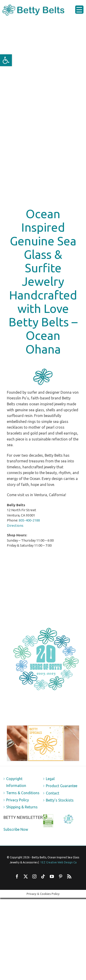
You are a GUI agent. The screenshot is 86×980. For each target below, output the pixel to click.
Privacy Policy (18, 800)
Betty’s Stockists (60, 800)
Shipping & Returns (22, 807)
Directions (15, 525)
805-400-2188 (29, 520)
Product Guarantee (62, 786)
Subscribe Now (16, 829)
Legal (50, 779)
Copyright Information (16, 782)
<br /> (43, 588)
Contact (53, 793)
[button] (6, 60)
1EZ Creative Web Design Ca (58, 862)
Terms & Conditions (23, 793)
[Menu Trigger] (79, 10)
